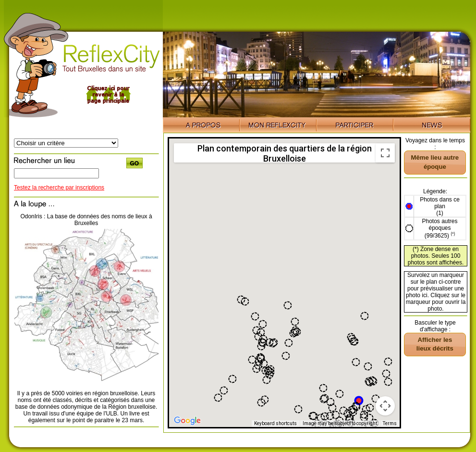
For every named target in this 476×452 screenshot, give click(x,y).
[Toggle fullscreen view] (385, 153)
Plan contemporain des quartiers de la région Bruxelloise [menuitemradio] (285, 153)
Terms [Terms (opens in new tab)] (390, 423)
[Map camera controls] (385, 406)
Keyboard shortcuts (275, 423)
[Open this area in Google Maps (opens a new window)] (187, 421)
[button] (359, 401)
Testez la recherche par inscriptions (59, 188)
